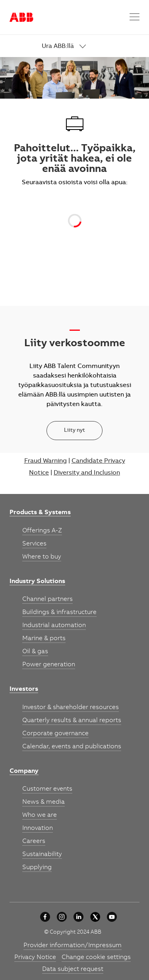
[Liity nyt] (74, 431)
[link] (91, 47)
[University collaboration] (45, 917)
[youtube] (112, 917)
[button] (134, 17)
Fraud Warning (45, 461)
